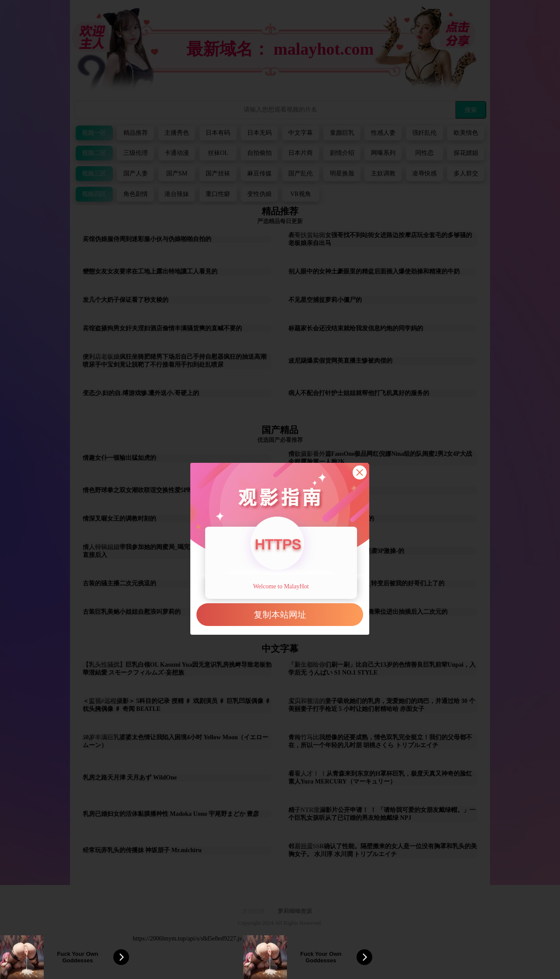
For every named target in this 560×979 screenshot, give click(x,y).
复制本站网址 (280, 615)
